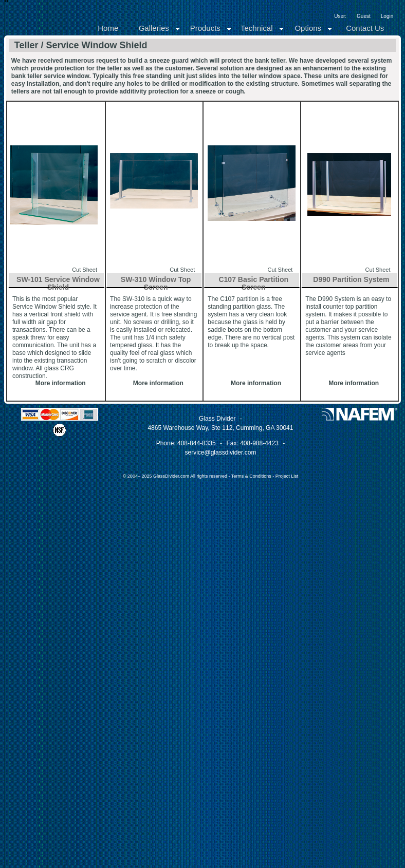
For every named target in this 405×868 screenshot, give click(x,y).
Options (314, 28)
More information (61, 383)
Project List (287, 476)
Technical (262, 28)
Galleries (160, 28)
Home (108, 28)
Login (387, 16)
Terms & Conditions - (253, 476)
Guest (364, 16)
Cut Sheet (85, 270)
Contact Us (365, 28)
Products (211, 28)
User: (340, 16)
